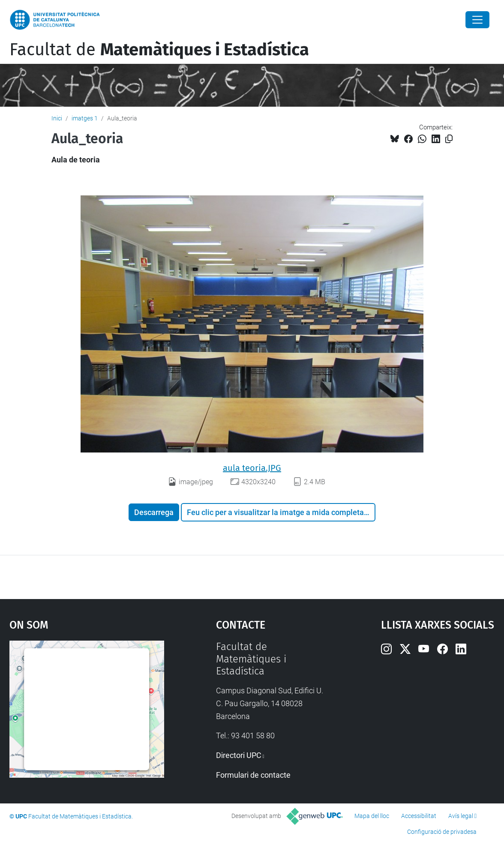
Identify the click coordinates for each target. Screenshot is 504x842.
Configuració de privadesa (442, 832)
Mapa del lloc (372, 816)
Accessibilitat (419, 816)
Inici (57, 118)
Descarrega (154, 512)
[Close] (477, 20)
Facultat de (159, 50)
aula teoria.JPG (252, 468)
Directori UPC (239, 755)
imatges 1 (85, 118)
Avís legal (461, 816)
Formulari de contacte (253, 775)
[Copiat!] (449, 139)
